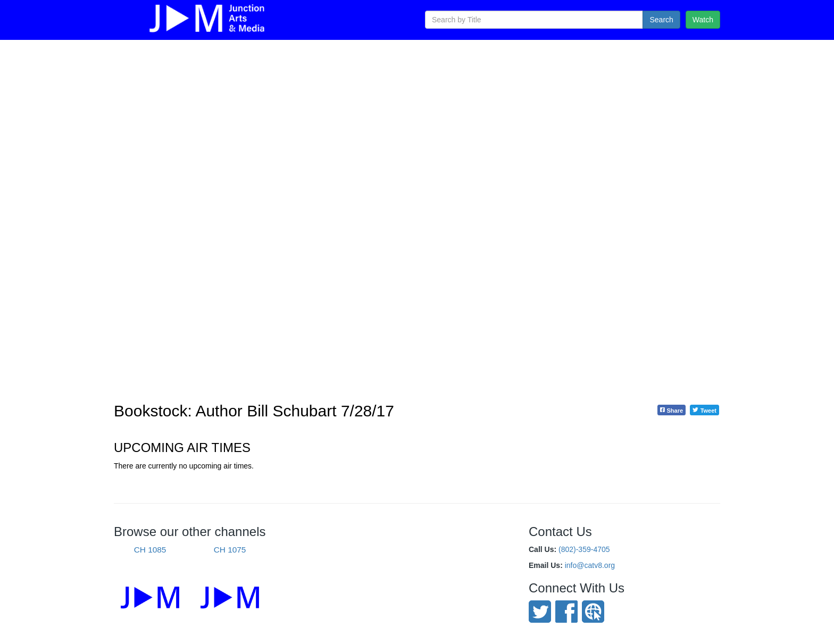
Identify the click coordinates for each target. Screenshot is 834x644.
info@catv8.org (590, 565)
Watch (703, 20)
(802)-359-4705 (584, 549)
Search (661, 20)
